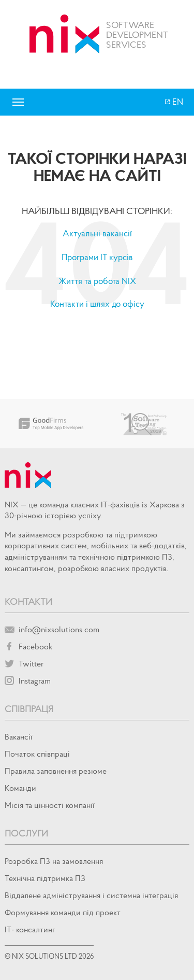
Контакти (28, 601)
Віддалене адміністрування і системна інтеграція (91, 895)
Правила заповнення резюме (56, 771)
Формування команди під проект (63, 912)
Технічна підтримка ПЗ (45, 878)
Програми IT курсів (97, 257)
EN (177, 102)
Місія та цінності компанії (50, 805)
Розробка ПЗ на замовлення (54, 861)
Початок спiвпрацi (37, 754)
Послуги (26, 833)
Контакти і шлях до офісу (97, 304)
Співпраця (29, 709)
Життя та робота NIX (97, 281)
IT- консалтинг (30, 929)
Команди (20, 788)
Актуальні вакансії (97, 233)
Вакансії (19, 736)
